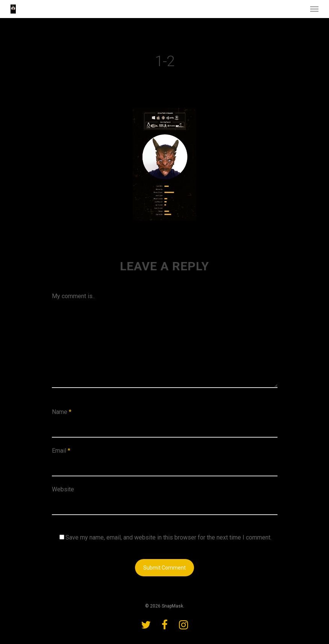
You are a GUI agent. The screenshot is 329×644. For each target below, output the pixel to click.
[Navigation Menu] (314, 9)
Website (63, 489)
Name (62, 412)
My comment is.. (73, 296)
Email (61, 451)
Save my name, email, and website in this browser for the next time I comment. (168, 537)
